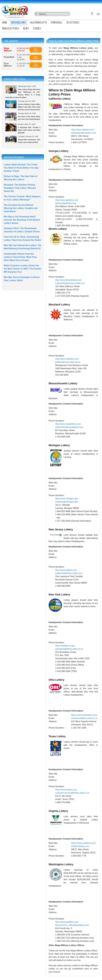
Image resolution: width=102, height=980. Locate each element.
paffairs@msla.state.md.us (68, 362)
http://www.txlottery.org (66, 790)
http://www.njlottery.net (66, 570)
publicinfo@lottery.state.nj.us (69, 573)
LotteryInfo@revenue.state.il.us (70, 283)
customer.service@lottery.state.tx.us (72, 793)
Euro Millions (8, 65)
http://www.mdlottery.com (67, 359)
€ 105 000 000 (23, 65)
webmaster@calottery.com (84, 133)
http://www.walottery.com (67, 922)
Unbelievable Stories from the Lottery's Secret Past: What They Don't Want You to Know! (20, 257)
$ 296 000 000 (23, 49)
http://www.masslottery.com (68, 424)
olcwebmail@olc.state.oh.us (84, 718)
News (26, 29)
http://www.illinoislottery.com (68, 280)
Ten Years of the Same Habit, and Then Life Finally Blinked (23, 116)
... (5, 286)
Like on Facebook (92, 14)
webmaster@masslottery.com (69, 427)
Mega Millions (19, 23)
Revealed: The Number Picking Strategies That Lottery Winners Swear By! (20, 188)
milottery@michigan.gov (67, 502)
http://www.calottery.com (83, 130)
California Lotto (38, 23)
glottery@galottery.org (66, 203)
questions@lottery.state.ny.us (69, 649)
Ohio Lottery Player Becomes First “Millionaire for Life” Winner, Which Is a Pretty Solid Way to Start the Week (23, 92)
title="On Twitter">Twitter (98, 14)
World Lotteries (11, 29)
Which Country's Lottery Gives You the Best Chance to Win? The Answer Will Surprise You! (23, 269)
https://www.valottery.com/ (83, 843)
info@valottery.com (80, 846)
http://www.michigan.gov (67, 499)
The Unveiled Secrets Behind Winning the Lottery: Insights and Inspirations (21, 208)
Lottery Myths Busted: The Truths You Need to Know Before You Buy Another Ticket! (21, 168)
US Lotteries (73, 23)
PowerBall (57, 23)
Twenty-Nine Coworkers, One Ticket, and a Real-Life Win (23, 139)
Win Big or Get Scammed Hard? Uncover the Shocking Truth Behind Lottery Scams (22, 220)
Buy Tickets (36, 50)
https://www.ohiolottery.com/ (84, 715)
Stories (37, 29)
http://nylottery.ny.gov (65, 646)
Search (69, 14)
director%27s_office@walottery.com (72, 925)
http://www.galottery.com (67, 200)
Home (5, 23)
